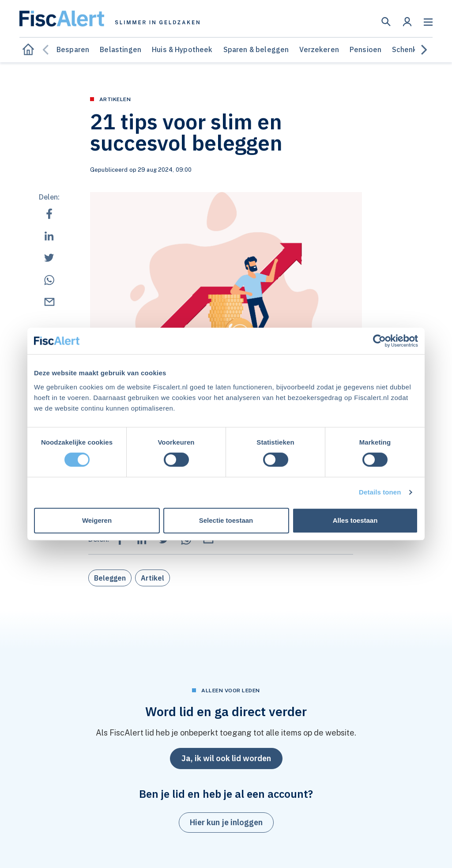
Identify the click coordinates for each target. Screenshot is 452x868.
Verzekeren (319, 49)
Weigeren (97, 520)
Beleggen (110, 578)
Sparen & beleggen (256, 49)
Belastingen (121, 49)
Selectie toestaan (226, 520)
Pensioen (365, 49)
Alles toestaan (355, 520)
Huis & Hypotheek (182, 49)
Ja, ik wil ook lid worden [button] (226, 758)
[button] (386, 22)
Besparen (73, 49)
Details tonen (380, 492)
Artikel (153, 578)
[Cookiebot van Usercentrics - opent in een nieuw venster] (379, 341)
